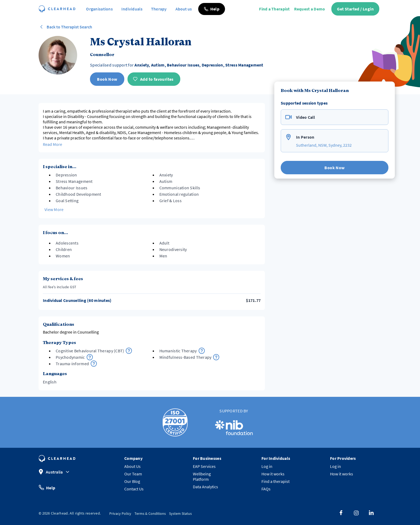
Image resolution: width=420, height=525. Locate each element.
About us (184, 9)
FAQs (266, 489)
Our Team (133, 474)
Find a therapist (275, 481)
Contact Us (134, 489)
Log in (267, 466)
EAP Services (204, 466)
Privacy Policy (120, 513)
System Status (180, 513)
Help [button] (47, 487)
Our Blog (132, 481)
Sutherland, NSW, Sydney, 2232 (324, 145)
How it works (273, 474)
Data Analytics (205, 487)
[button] (212, 9)
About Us (132, 466)
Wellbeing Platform (202, 476)
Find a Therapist (274, 9)
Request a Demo (310, 9)
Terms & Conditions (150, 513)
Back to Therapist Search (65, 27)
